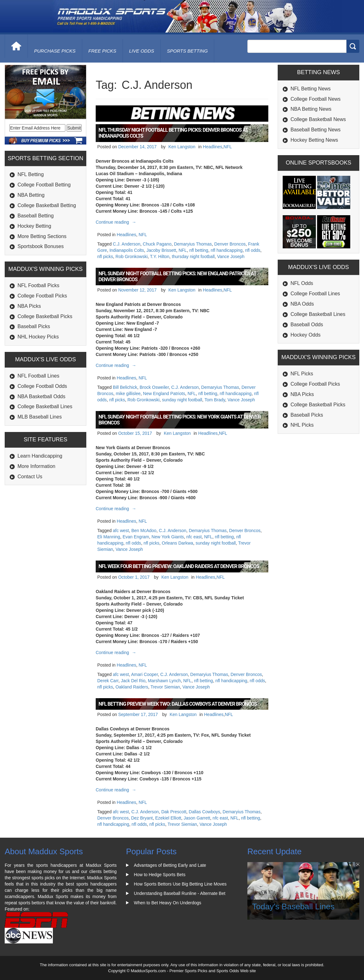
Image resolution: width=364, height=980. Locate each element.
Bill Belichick (125, 387)
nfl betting (199, 250)
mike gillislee (128, 394)
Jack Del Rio (133, 681)
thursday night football (193, 256)
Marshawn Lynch (164, 681)
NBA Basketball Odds (41, 396)
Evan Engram (136, 537)
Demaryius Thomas (193, 244)
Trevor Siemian (165, 687)
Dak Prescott (174, 812)
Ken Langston (182, 147)
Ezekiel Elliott (168, 818)
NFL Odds (302, 283)
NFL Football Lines (38, 376)
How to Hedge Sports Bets (160, 875)
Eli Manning (109, 537)
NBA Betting (31, 195)
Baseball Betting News (316, 130)
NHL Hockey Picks (38, 337)
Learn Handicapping (40, 456)
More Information (36, 466)
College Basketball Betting (47, 205)
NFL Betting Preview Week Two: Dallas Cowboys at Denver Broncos (178, 704)
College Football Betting (44, 185)
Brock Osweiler (154, 387)
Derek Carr (108, 681)
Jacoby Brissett (161, 250)
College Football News (316, 99)
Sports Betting (187, 51)
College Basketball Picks (45, 316)
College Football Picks (42, 296)
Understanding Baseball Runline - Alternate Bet (180, 893)
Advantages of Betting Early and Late (170, 865)
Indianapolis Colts (127, 250)
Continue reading (117, 222)
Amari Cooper (144, 674)
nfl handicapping (227, 250)
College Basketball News (318, 119)
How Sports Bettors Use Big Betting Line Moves (180, 884)
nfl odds (253, 250)
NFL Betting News (311, 89)
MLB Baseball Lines (40, 417)
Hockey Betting (34, 226)
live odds (142, 51)
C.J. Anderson (127, 244)
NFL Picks (302, 374)
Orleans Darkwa (177, 543)
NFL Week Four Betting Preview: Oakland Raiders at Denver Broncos (179, 566)
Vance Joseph (231, 256)
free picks (102, 51)
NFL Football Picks (38, 285)
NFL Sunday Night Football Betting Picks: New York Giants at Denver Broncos (179, 420)
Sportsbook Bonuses (41, 246)
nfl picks (105, 256)
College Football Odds (42, 386)
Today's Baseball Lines (293, 906)
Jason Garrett (197, 818)
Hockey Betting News (314, 140)
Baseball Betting (36, 216)
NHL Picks (302, 425)
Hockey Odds (306, 335)
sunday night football (182, 400)
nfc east (194, 537)
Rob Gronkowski (131, 256)
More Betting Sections (42, 236)
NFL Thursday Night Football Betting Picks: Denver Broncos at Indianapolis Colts (173, 133)
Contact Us (30, 477)
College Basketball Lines (45, 406)
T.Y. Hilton (160, 256)
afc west (121, 531)
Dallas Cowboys (205, 812)
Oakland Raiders (132, 687)
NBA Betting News (311, 109)
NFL (228, 147)
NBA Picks (29, 306)
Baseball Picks (34, 326)
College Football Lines (315, 294)
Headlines (213, 147)
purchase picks (55, 51)
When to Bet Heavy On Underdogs (168, 903)
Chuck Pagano (157, 244)
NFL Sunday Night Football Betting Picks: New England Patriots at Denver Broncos (177, 277)
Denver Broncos (230, 244)
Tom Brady (215, 400)
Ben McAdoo (144, 531)
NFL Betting (31, 174)
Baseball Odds (307, 325)
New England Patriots (164, 394)
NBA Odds (302, 304)
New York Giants (168, 537)
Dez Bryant (142, 818)
